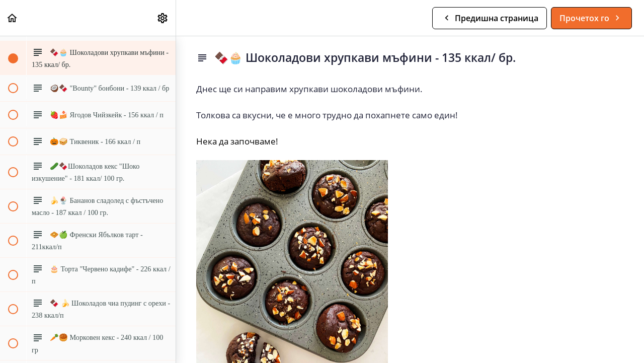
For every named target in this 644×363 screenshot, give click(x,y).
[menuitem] (163, 18)
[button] (13, 18)
